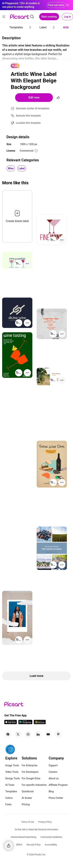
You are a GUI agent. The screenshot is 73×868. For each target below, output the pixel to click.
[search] (32, 17)
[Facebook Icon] (8, 734)
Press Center (56, 798)
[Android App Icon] (25, 723)
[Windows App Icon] (40, 723)
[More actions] (62, 240)
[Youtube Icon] (48, 734)
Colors (9, 798)
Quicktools (28, 791)
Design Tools (12, 778)
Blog (51, 791)
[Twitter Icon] (18, 734)
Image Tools (12, 765)
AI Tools (10, 785)
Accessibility (51, 845)
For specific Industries (34, 785)
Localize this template (28, 123)
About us (54, 778)
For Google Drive (31, 778)
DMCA (19, 845)
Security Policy (33, 845)
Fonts (8, 804)
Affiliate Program (58, 785)
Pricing (26, 804)
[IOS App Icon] (11, 723)
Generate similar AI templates (33, 108)
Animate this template (28, 116)
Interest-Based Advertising (24, 837)
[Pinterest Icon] (58, 734)
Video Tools (12, 772)
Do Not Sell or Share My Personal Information (36, 830)
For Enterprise (30, 765)
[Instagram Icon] (28, 734)
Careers (53, 772)
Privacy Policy (45, 822)
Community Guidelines (51, 837)
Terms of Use (28, 822)
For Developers (30, 772)
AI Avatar (27, 798)
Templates (11, 791)
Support (53, 765)
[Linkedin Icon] (38, 734)
